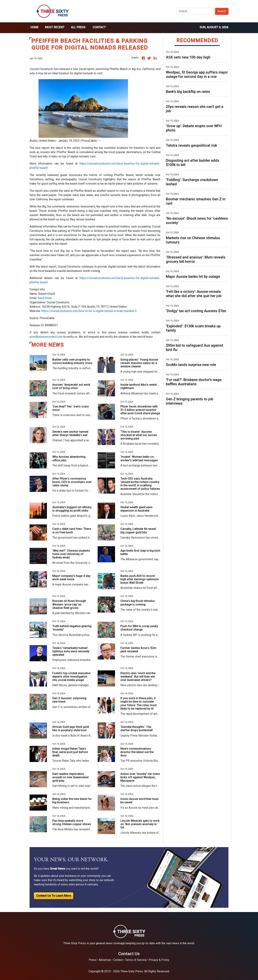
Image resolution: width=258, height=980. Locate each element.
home (34, 27)
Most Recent (55, 27)
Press (93, 960)
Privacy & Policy (159, 960)
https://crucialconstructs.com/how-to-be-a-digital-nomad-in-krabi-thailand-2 (89, 311)
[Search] (195, 11)
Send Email (45, 298)
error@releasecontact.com (46, 337)
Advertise (105, 960)
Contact (99, 27)
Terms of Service (136, 960)
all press (78, 27)
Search (222, 11)
